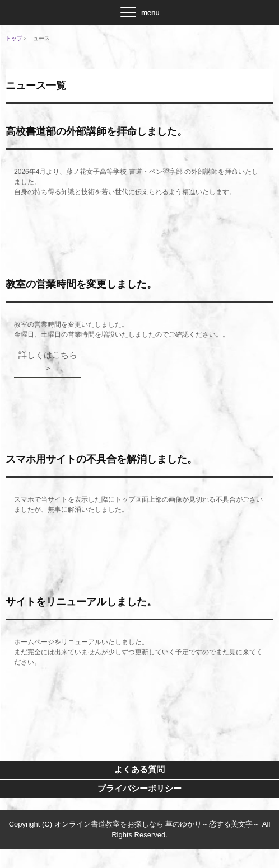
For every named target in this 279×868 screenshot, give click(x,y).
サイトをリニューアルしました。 (81, 602)
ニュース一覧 (36, 86)
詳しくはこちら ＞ (50, 361)
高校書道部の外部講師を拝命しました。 (96, 131)
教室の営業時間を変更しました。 (81, 284)
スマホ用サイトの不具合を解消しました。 (101, 459)
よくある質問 (139, 769)
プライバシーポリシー (139, 788)
